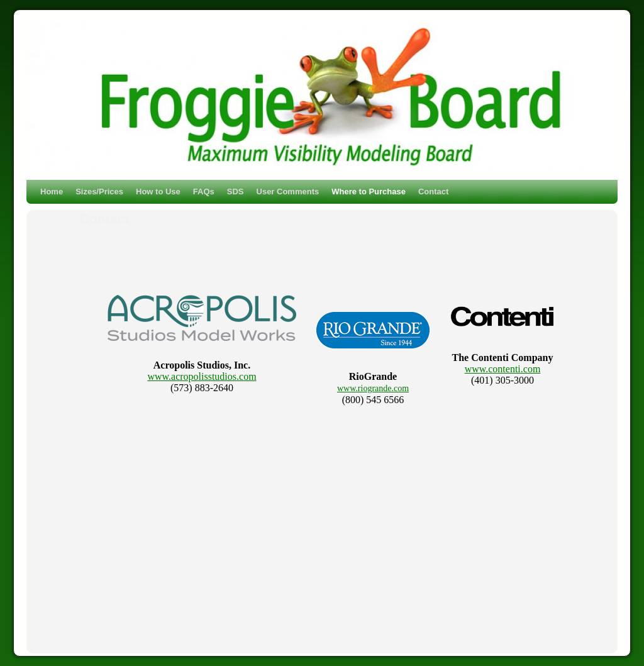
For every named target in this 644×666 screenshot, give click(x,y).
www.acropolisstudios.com (202, 376)
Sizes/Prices (99, 191)
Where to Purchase (369, 191)
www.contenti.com (503, 369)
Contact (433, 191)
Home (52, 191)
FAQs (204, 191)
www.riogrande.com (373, 388)
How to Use (158, 191)
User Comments (288, 191)
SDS (236, 191)
